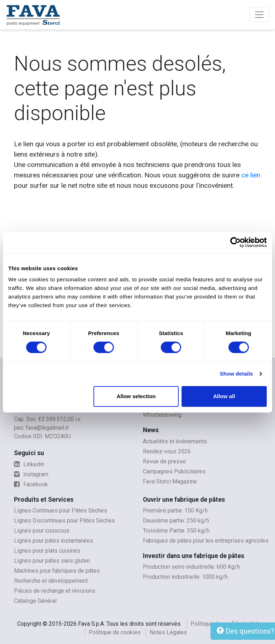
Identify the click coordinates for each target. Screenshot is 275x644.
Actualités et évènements (175, 441)
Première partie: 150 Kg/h (175, 511)
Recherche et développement (51, 581)
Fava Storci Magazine (170, 481)
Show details (237, 374)
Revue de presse (164, 461)
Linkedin (29, 464)
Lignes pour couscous (42, 531)
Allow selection (136, 396)
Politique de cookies (115, 632)
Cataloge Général (35, 601)
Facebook (31, 484)
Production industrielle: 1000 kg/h (185, 577)
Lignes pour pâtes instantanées (54, 541)
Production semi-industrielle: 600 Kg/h (191, 567)
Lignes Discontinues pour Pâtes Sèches (64, 521)
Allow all (224, 396)
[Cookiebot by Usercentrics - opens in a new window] (235, 242)
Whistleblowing (162, 415)
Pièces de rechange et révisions (55, 591)
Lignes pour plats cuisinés (47, 551)
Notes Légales (168, 632)
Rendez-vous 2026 (167, 451)
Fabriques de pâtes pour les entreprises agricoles (206, 541)
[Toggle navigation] (259, 15)
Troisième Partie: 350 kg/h (176, 531)
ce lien (251, 175)
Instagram (31, 474)
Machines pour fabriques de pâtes (57, 571)
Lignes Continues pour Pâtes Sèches (61, 511)
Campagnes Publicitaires (174, 471)
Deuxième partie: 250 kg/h (176, 521)
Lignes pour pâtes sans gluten (52, 561)
